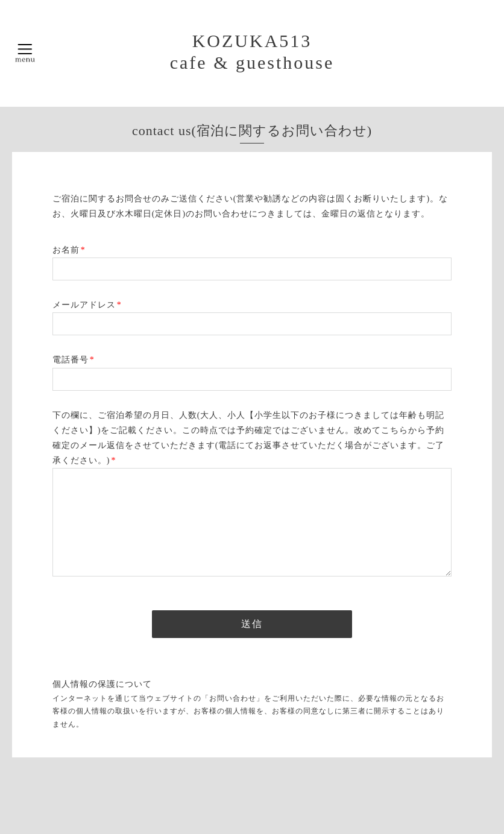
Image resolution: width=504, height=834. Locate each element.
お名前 (69, 250)
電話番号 (74, 360)
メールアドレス (87, 305)
